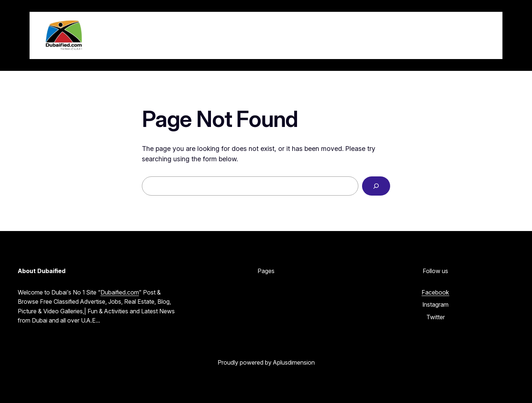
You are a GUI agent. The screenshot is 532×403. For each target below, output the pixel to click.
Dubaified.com (120, 292)
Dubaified (123, 35)
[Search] (376, 186)
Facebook (435, 292)
